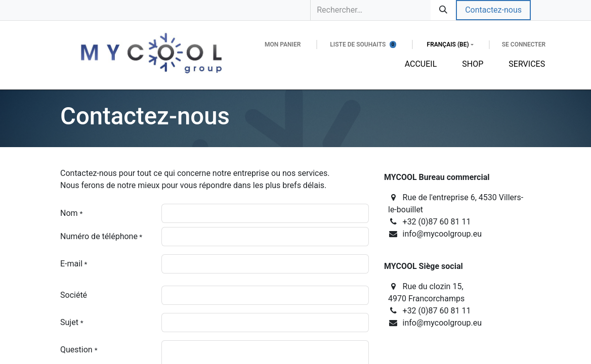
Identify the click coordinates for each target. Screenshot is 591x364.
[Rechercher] (443, 10)
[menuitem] (421, 64)
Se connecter (524, 44)
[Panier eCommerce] (283, 44)
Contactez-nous (493, 10)
